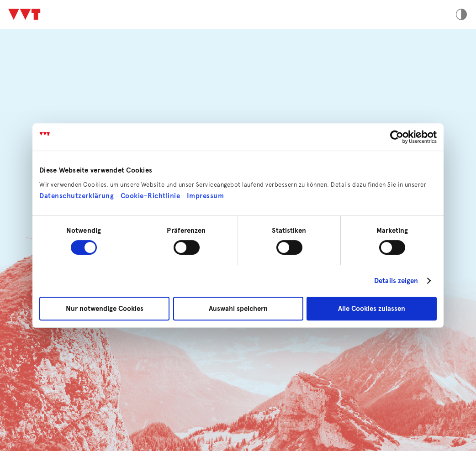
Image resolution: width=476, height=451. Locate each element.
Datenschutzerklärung (77, 196)
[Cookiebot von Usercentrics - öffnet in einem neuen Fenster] (397, 137)
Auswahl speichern (238, 309)
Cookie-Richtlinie (151, 196)
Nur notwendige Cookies (105, 309)
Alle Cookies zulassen (372, 309)
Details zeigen (396, 281)
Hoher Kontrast (461, 15)
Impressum (206, 196)
